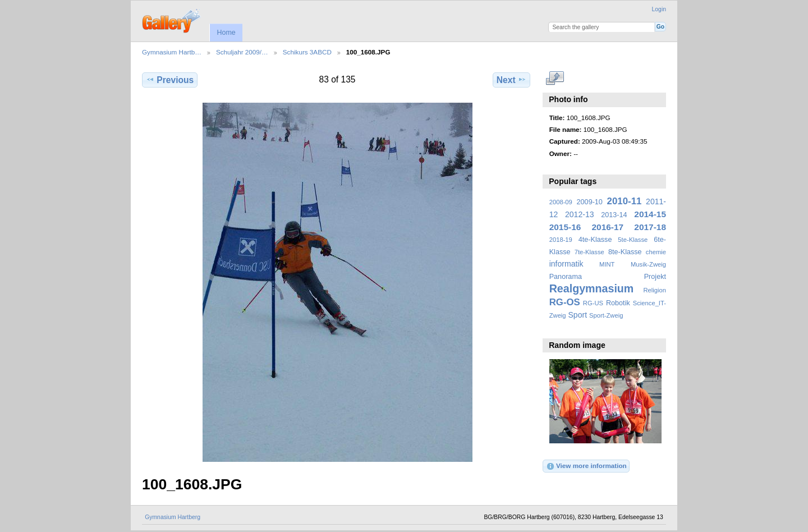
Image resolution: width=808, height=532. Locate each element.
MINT (607, 264)
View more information (586, 466)
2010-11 (625, 201)
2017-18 (650, 227)
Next (511, 80)
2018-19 (561, 240)
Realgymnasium (592, 288)
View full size (555, 79)
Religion (655, 290)
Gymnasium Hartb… (172, 52)
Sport (578, 315)
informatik (566, 264)
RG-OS (565, 302)
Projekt (655, 277)
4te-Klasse (595, 240)
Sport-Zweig (606, 315)
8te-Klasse (625, 252)
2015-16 (565, 227)
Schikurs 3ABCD (307, 52)
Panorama (566, 277)
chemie (656, 252)
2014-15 (650, 214)
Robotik (618, 303)
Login (659, 9)
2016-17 (608, 227)
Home (226, 33)
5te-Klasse (633, 240)
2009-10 (590, 202)
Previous (170, 80)
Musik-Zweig (648, 264)
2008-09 (561, 202)
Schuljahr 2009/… (242, 52)
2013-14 (614, 215)
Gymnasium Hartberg (173, 517)
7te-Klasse (589, 252)
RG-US (593, 303)
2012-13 (580, 214)
